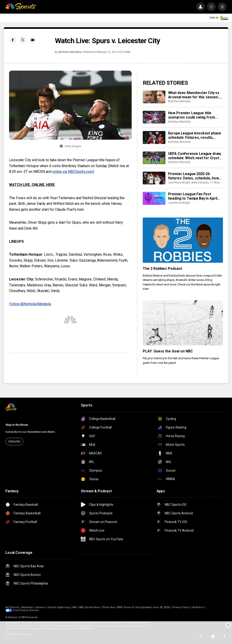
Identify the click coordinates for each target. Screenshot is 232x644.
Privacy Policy (181, 607)
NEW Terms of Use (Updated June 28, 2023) (144, 607)
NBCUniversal (29, 617)
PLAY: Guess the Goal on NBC (168, 351)
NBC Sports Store (90, 607)
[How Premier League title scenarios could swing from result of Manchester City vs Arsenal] (154, 117)
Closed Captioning (59, 607)
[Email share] (33, 40)
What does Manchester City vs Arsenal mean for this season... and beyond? (194, 95)
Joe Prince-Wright (179, 183)
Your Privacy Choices (26, 610)
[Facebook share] (13, 40)
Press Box (109, 607)
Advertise (28, 607)
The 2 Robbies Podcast (163, 269)
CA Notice (198, 607)
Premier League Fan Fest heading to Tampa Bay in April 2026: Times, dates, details (193, 196)
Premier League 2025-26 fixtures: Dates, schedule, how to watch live (193, 176)
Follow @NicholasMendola (30, 304)
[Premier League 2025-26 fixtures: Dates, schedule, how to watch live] (154, 178)
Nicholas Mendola (70, 52)
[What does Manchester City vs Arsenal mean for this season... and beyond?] (154, 97)
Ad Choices (12, 607)
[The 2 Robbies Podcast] (183, 240)
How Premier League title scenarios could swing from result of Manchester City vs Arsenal (192, 115)
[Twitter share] (23, 40)
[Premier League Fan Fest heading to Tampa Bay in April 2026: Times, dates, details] (154, 198)
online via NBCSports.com (73, 172)
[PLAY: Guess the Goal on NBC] (183, 323)
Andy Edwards (200, 183)
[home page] (21, 7)
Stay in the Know (17, 425)
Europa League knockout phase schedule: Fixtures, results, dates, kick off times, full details (195, 135)
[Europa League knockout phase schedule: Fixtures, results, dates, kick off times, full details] (154, 137)
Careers (40, 607)
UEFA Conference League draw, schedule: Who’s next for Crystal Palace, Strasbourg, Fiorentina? (195, 156)
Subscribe (14, 441)
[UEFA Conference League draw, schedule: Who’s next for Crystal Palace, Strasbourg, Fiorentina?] (154, 158)
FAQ (75, 607)
